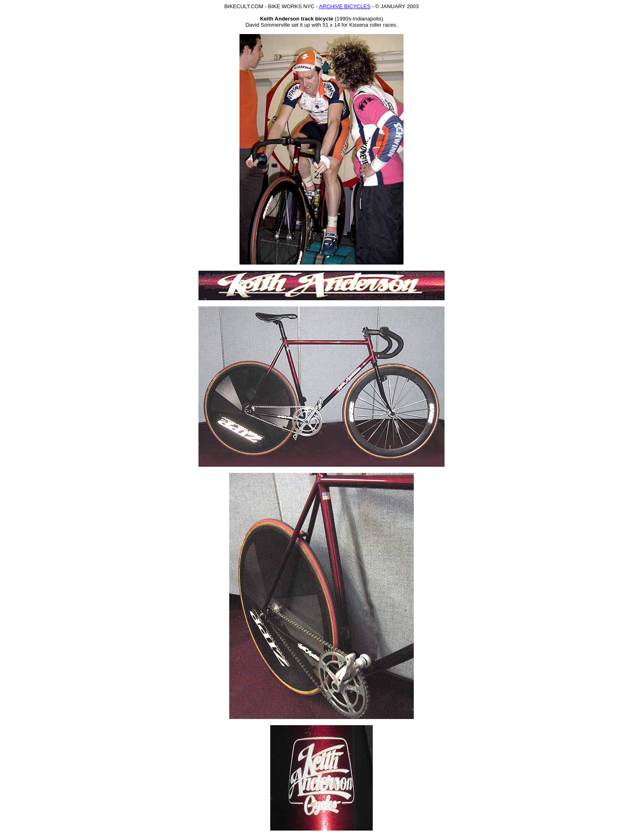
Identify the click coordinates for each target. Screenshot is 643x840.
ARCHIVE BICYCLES (345, 6)
